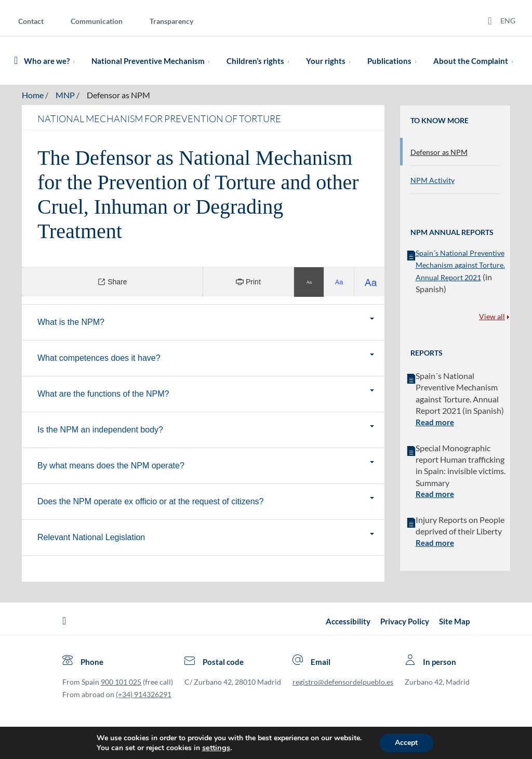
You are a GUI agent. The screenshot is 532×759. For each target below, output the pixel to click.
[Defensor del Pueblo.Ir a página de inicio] (64, 621)
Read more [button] (435, 422)
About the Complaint (475, 61)
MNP (65, 95)
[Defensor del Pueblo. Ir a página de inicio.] (16, 61)
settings (216, 748)
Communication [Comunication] (97, 21)
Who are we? (51, 61)
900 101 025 (121, 682)
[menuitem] (39, 21)
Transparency (171, 21)
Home (33, 95)
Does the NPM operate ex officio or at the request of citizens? (182, 501)
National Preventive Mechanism (152, 61)
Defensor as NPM (118, 95)
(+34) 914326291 (144, 694)
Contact (31, 21)
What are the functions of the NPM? (135, 394)
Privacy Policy (405, 621)
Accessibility (348, 621)
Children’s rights (260, 61)
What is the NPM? (102, 322)
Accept (406, 743)
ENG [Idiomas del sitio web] (508, 21)
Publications (394, 61)
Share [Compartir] (112, 282)
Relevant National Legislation (122, 537)
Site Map (454, 621)
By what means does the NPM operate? (142, 466)
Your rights (330, 61)
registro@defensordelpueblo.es (343, 682)
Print (248, 282)
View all (494, 316)
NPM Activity (433, 180)
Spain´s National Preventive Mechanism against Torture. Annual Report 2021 (460, 265)
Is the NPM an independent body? (131, 430)
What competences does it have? (130, 358)
